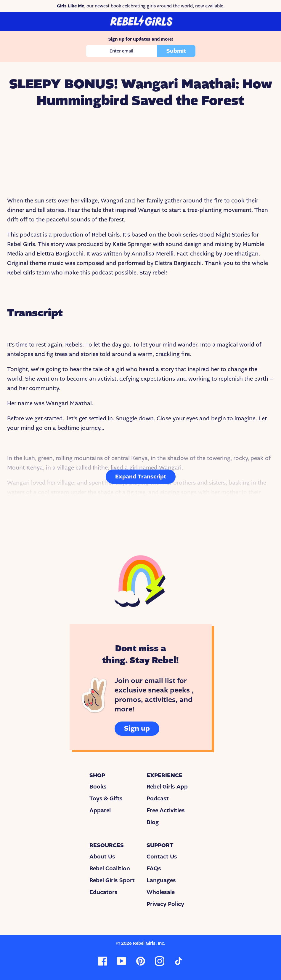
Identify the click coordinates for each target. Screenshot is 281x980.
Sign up (137, 728)
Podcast (158, 799)
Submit (176, 51)
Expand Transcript (141, 477)
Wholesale (161, 892)
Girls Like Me (70, 6)
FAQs (154, 869)
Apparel (100, 810)
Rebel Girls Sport (112, 880)
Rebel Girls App (167, 787)
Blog (153, 822)
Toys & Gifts (106, 799)
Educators (103, 892)
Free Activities (166, 810)
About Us (102, 857)
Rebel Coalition (110, 869)
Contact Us (162, 857)
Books (98, 787)
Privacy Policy (165, 904)
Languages (161, 880)
